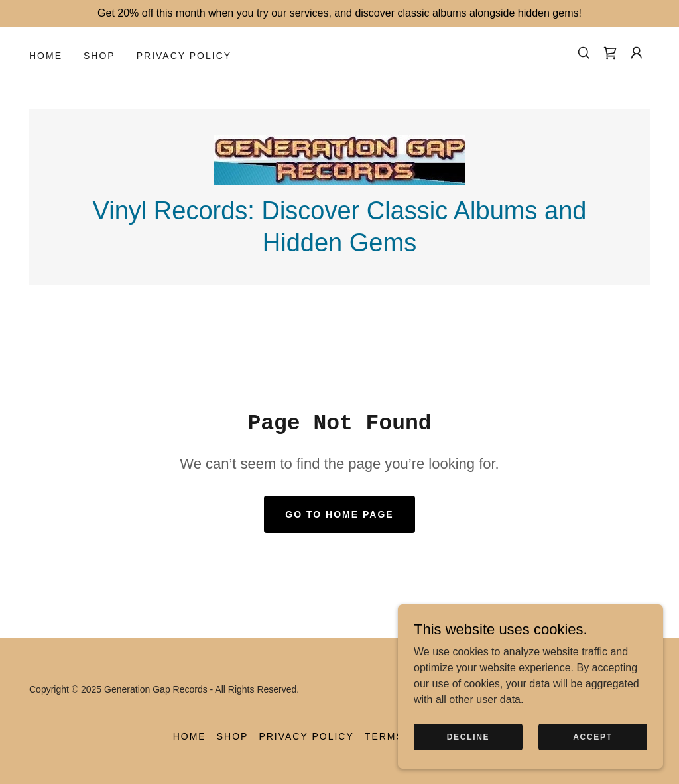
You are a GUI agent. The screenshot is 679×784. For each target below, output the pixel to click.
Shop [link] (99, 56)
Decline (468, 746)
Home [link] (46, 56)
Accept (593, 746)
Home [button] (190, 736)
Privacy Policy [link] (184, 56)
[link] (610, 53)
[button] (637, 53)
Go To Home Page (339, 514)
